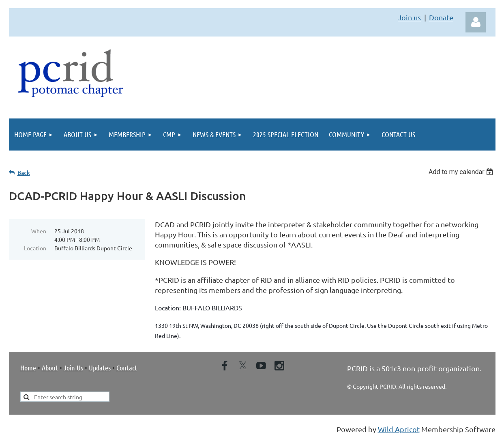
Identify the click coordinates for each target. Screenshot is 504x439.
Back (24, 173)
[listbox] (462, 172)
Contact (127, 368)
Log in (476, 22)
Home (28, 368)
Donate (441, 17)
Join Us (73, 368)
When (39, 231)
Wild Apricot (399, 429)
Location (35, 248)
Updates (100, 368)
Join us (409, 17)
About (50, 368)
